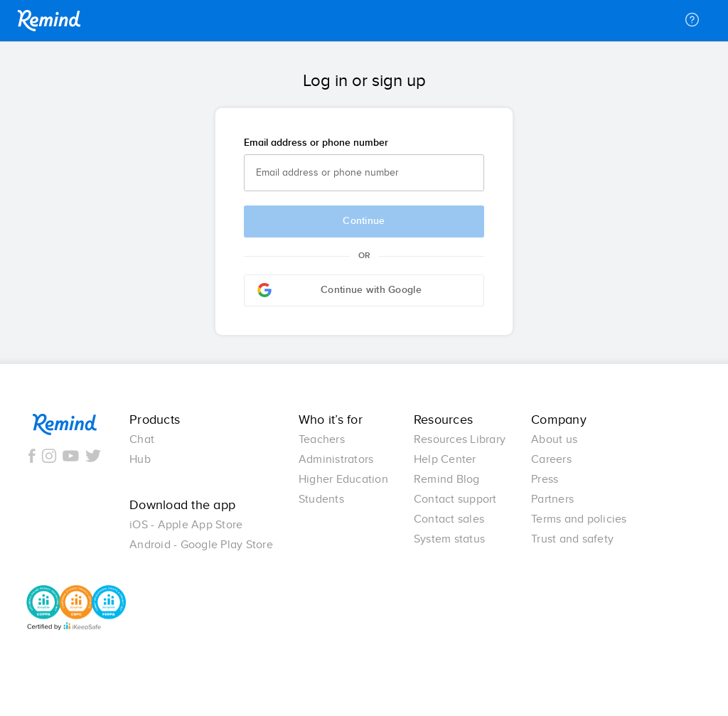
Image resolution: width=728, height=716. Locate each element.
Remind (49, 21)
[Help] (692, 21)
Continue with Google (339, 290)
